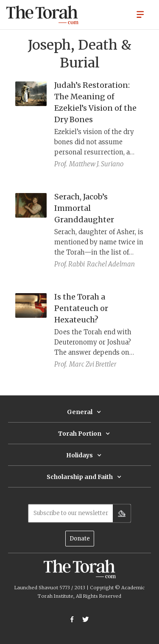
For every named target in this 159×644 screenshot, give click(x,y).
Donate (80, 539)
